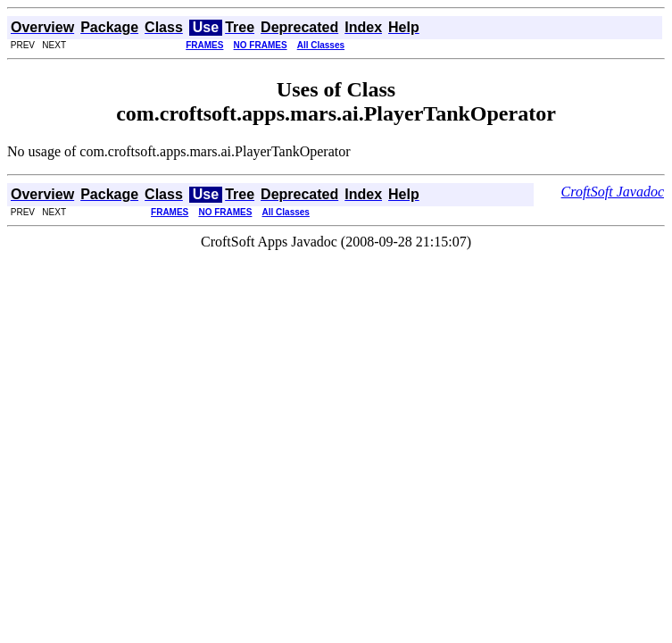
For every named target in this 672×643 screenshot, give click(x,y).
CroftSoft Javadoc (613, 192)
